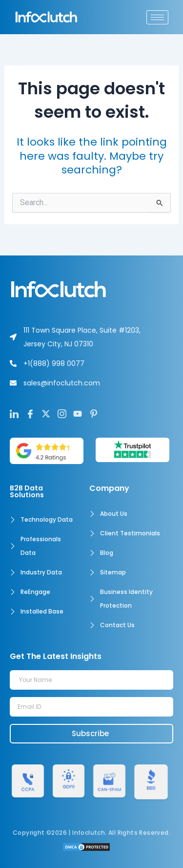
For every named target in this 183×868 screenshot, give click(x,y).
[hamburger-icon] (157, 17)
